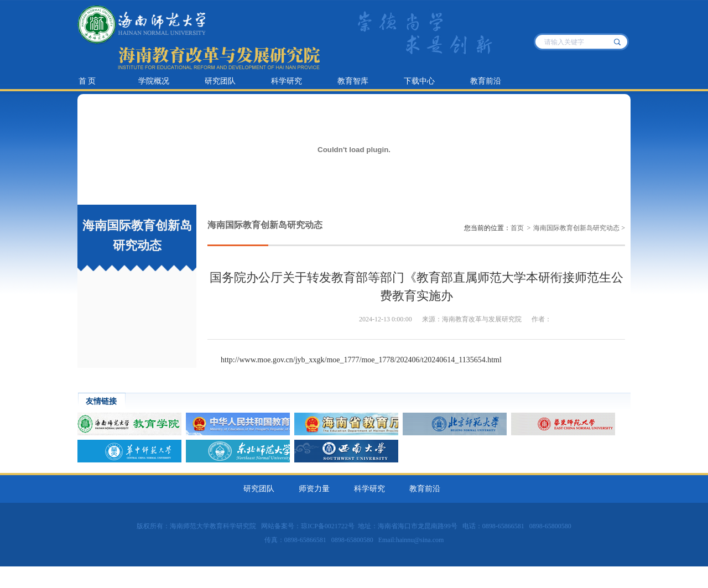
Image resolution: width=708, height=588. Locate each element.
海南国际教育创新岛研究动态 (576, 228)
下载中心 (419, 81)
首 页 (87, 81)
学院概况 (154, 81)
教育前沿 (486, 81)
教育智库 (353, 81)
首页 (517, 228)
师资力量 (314, 489)
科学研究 (287, 81)
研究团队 (220, 81)
